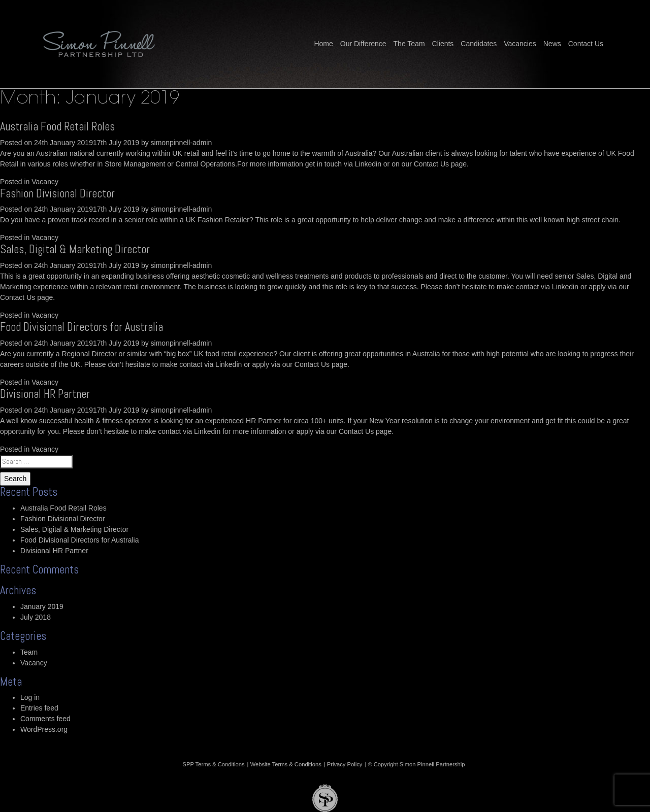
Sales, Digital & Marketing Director (75, 249)
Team (29, 652)
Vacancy (45, 182)
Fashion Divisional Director (57, 194)
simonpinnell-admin (182, 143)
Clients (443, 44)
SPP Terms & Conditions (214, 764)
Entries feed (39, 708)
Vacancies (520, 44)
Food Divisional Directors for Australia (82, 327)
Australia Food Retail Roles (57, 127)
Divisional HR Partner (45, 394)
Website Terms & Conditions (286, 764)
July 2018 (36, 617)
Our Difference (363, 44)
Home (323, 44)
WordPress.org (44, 729)
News (552, 44)
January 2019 (42, 606)
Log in (30, 697)
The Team (409, 44)
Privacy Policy (345, 764)
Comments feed (45, 719)
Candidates (479, 44)
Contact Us (586, 44)
